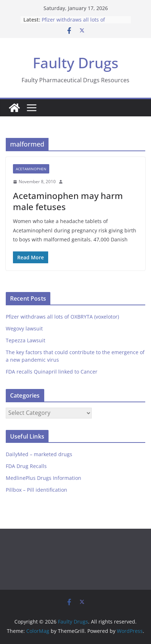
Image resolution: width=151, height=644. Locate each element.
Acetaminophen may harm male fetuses (68, 201)
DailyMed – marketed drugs (39, 454)
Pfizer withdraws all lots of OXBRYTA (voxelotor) (73, 23)
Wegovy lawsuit (24, 328)
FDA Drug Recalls (26, 466)
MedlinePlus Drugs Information (44, 478)
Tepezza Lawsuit (26, 340)
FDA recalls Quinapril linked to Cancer (52, 372)
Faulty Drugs (75, 63)
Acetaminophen (31, 169)
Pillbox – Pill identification (36, 490)
